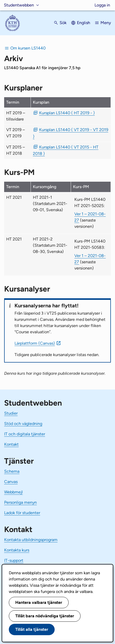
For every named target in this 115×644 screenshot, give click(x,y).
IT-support (14, 560)
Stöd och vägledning (23, 424)
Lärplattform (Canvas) (35, 343)
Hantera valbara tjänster (39, 602)
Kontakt (11, 444)
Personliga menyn (20, 502)
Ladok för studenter (22, 513)
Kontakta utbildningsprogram (31, 540)
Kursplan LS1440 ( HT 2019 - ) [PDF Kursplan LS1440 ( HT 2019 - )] (67, 113)
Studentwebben (19, 5)
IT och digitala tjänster (25, 434)
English (84, 23)
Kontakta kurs (17, 550)
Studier (11, 413)
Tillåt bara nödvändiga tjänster (45, 616)
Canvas (11, 482)
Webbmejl (13, 492)
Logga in (102, 5)
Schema (12, 471)
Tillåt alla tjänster (32, 629)
